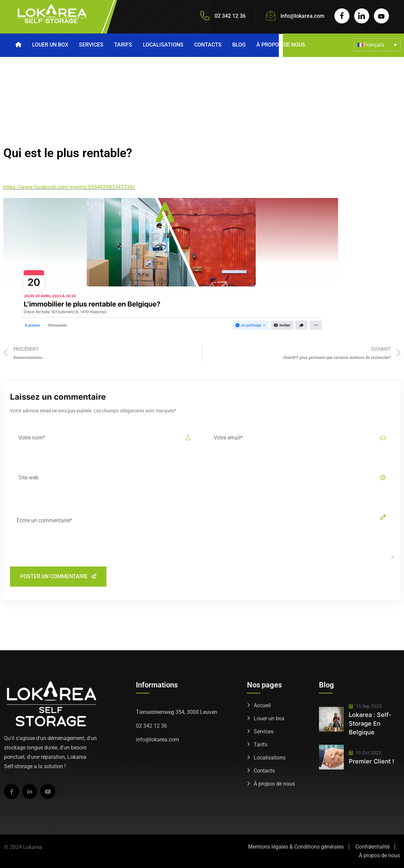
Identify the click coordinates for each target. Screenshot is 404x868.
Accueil (262, 705)
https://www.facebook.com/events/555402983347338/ (69, 187)
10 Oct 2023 (365, 753)
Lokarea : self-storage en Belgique (370, 723)
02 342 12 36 (151, 726)
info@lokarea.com (302, 16)
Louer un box (50, 45)
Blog (239, 45)
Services (91, 45)
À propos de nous (281, 45)
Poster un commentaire (58, 576)
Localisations (163, 45)
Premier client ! (371, 761)
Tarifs (123, 45)
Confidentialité (373, 847)
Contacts (208, 45)
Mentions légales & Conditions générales (296, 847)
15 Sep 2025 (365, 706)
